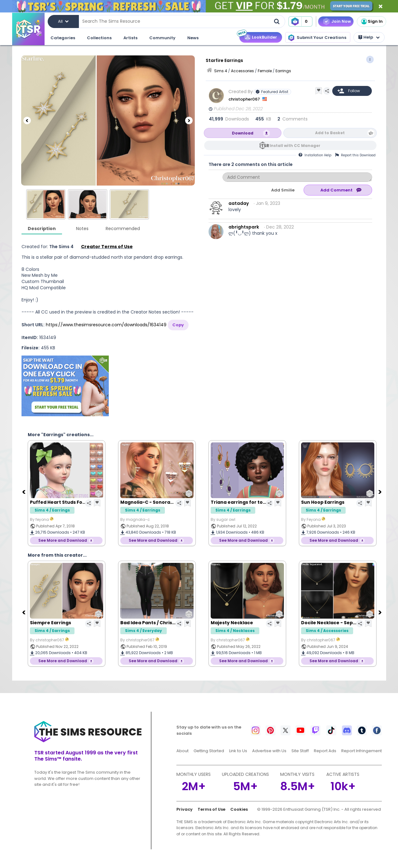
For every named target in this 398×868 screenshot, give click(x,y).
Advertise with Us (269, 751)
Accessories (242, 71)
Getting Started (209, 751)
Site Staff (300, 751)
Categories (63, 38)
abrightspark (244, 227)
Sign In (372, 21)
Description (42, 229)
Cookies (239, 809)
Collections (99, 38)
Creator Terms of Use (107, 247)
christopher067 (245, 99)
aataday (239, 203)
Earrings (283, 71)
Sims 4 (221, 71)
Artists (130, 38)
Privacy (185, 809)
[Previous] (27, 120)
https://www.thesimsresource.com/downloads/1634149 (106, 325)
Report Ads (325, 751)
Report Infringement (362, 751)
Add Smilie (283, 190)
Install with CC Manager (295, 146)
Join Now (341, 21)
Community (162, 38)
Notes (82, 229)
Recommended (123, 229)
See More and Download (63, 540)
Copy (178, 325)
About (182, 751)
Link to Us (238, 751)
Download (243, 133)
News (193, 38)
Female (265, 71)
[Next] (189, 120)
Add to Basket (330, 133)
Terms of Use (211, 809)
